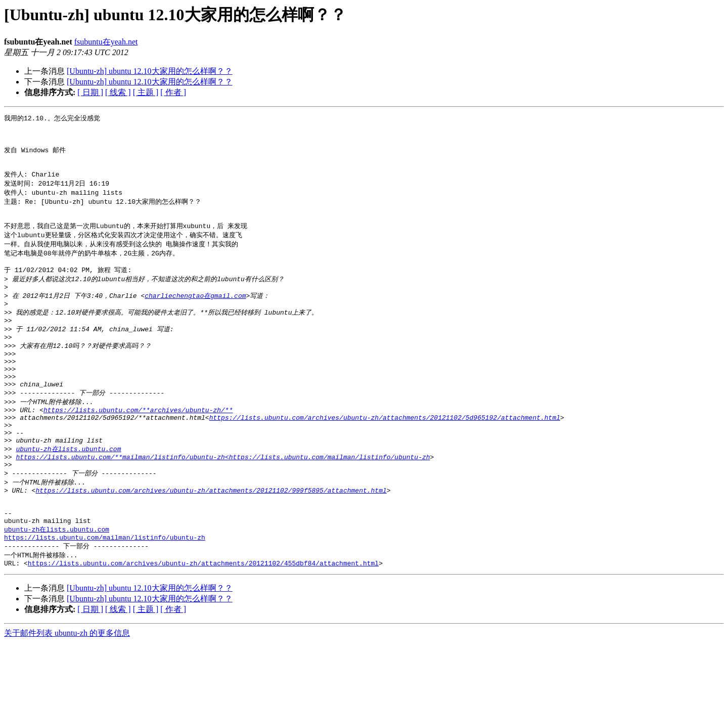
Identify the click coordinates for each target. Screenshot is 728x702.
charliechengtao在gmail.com (195, 316)
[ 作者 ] (173, 92)
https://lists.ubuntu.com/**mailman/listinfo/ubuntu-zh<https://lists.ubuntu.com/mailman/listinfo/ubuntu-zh (223, 501)
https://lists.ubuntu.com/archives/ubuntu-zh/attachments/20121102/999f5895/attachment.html (211, 539)
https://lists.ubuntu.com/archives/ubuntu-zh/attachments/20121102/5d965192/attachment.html (385, 455)
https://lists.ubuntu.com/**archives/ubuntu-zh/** (138, 446)
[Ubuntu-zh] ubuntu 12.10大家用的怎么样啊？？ (150, 71)
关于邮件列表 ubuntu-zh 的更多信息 (67, 692)
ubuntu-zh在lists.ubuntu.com (68, 492)
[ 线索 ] (118, 92)
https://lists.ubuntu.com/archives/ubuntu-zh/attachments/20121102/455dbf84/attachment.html (203, 622)
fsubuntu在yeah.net (106, 42)
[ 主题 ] (146, 92)
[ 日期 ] (90, 92)
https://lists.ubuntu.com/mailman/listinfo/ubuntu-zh (105, 594)
